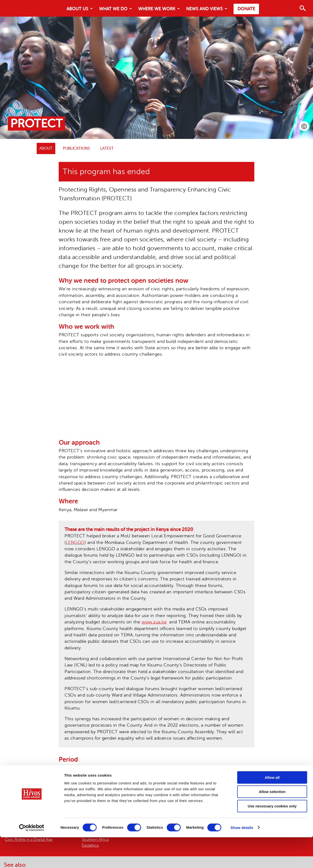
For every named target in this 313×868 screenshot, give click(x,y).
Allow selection (272, 823)
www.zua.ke (154, 622)
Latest (107, 148)
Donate (246, 9)
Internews (150, 794)
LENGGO (75, 542)
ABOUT (46, 148)
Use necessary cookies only (272, 837)
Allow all (272, 808)
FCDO (81, 788)
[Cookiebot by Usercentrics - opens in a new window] (32, 858)
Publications (76, 148)
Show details (242, 858)
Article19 (128, 794)
